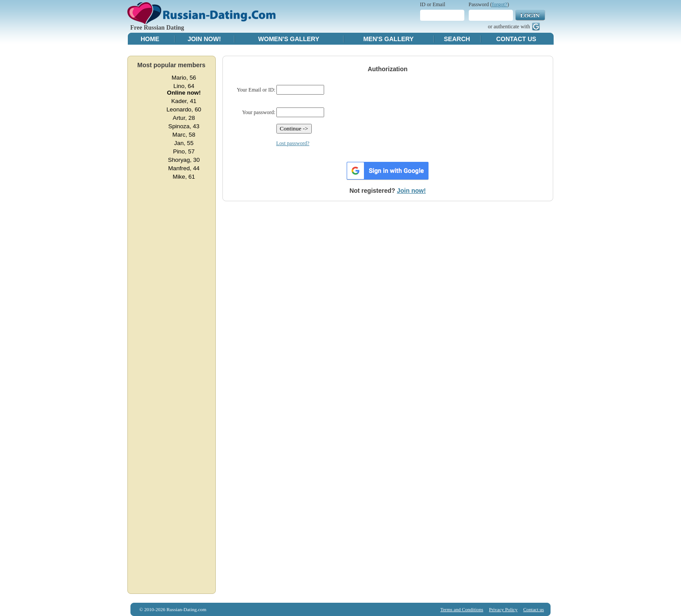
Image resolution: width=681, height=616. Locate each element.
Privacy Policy (503, 609)
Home (150, 39)
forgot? (500, 4)
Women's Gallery (289, 39)
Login (530, 15)
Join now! (411, 191)
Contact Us (516, 39)
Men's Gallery (388, 39)
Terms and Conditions (462, 609)
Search (457, 39)
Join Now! (204, 39)
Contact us (534, 609)
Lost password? (293, 143)
